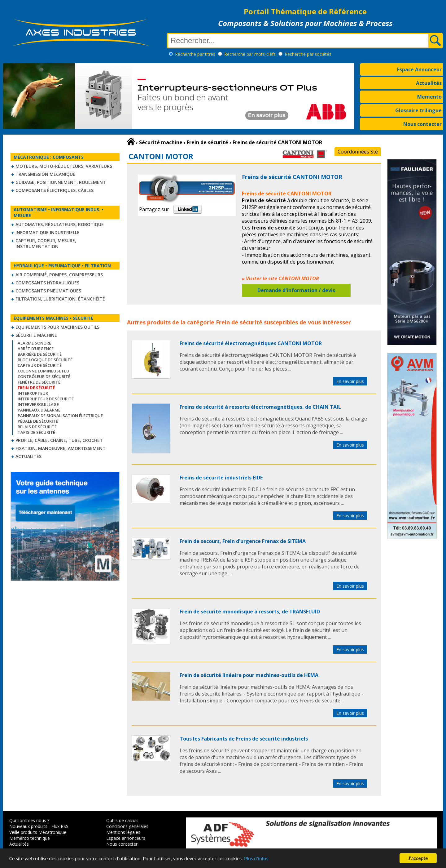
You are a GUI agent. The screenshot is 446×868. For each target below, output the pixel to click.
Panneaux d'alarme (39, 410)
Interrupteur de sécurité (46, 399)
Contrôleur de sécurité (44, 376)
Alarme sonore (34, 343)
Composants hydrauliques (47, 283)
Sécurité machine (36, 335)
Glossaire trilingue (418, 110)
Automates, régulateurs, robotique (60, 224)
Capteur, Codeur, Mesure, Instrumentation (46, 243)
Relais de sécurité (37, 427)
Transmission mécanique (45, 174)
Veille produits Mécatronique (38, 832)
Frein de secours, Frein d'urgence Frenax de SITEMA (243, 541)
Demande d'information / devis (296, 290)
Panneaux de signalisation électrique (60, 416)
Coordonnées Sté (358, 152)
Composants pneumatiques (48, 291)
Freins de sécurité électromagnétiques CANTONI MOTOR (251, 343)
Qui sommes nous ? (29, 820)
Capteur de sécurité (40, 365)
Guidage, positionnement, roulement (61, 182)
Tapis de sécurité (36, 432)
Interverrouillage (38, 404)
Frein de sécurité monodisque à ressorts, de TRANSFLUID (250, 612)
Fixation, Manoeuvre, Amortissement (61, 448)
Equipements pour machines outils (57, 327)
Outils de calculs (122, 820)
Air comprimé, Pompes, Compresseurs (59, 275)
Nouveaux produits (28, 826)
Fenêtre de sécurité (39, 382)
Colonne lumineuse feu (44, 371)
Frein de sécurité (239, 322)
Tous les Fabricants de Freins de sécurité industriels (244, 739)
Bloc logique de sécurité (45, 360)
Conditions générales (127, 826)
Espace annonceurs (126, 838)
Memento (429, 97)
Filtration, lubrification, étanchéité (60, 299)
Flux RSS (60, 826)
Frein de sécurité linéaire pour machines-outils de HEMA (249, 675)
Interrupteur (33, 393)
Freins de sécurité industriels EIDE (221, 478)
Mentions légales (123, 832)
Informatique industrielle (48, 232)
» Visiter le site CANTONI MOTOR (280, 278)
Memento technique (30, 838)
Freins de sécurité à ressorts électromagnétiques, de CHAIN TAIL (260, 407)
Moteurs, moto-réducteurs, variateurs (64, 166)
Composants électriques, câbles (55, 190)
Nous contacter (422, 124)
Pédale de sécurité (38, 421)
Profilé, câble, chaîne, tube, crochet (59, 440)
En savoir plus (350, 381)
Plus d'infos (256, 859)
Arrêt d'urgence (36, 349)
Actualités (429, 83)
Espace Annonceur (419, 69)
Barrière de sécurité (40, 354)
